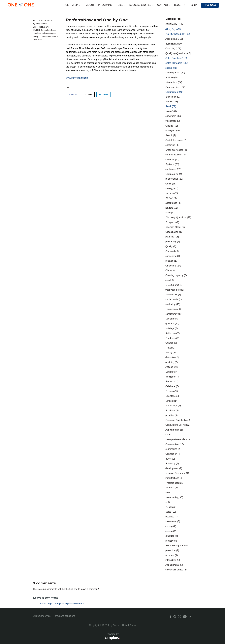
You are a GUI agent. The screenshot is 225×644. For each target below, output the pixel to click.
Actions (172, 367)
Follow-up (172, 463)
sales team (173, 521)
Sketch (171, 135)
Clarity (170, 270)
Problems (172, 410)
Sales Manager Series (178, 546)
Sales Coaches (176, 58)
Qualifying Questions (178, 53)
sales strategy (174, 497)
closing (171, 526)
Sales (171, 512)
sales (171, 111)
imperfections (174, 478)
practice (172, 261)
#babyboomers (175, 290)
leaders (172, 208)
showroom (173, 116)
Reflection (173, 333)
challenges (173, 169)
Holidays (172, 328)
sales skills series (176, 570)
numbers (172, 555)
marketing (173, 304)
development (174, 468)
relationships (174, 179)
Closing (172, 126)
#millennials (173, 295)
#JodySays (44, 27)
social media (174, 299)
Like (68, 87)
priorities (171, 415)
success (172, 193)
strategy (172, 188)
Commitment (45, 36)
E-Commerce (174, 285)
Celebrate (172, 386)
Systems (172, 164)
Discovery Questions (178, 217)
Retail (56, 36)
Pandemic (172, 338)
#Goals (171, 507)
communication (176, 155)
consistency (174, 314)
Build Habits (174, 44)
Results (172, 102)
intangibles (173, 560)
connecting (173, 256)
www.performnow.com (77, 78)
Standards (172, 251)
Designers (172, 319)
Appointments (175, 430)
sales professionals (178, 439)
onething (172, 362)
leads (170, 435)
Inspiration (172, 377)
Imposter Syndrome (177, 473)
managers (173, 131)
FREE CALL (210, 5)
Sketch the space (176, 140)
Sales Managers (49, 33)
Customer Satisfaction (178, 420)
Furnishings (173, 406)
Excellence (173, 97)
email (170, 280)
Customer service (42, 616)
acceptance (173, 203)
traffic (170, 493)
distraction (172, 357)
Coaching (173, 48)
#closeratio (173, 121)
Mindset (172, 401)
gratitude (172, 324)
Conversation (175, 444)
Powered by (77, 636)
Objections (173, 266)
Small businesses (176, 150)
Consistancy (173, 309)
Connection (173, 454)
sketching (172, 145)
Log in (194, 5)
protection (172, 550)
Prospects (172, 222)
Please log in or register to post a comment (62, 604)
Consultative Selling (178, 425)
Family (171, 353)
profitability (173, 242)
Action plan (174, 39)
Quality (171, 246)
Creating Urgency (176, 275)
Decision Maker (175, 227)
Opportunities (175, 87)
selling (36, 36)
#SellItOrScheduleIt (41, 30)
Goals (171, 184)
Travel (170, 348)
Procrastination (175, 483)
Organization (174, 232)
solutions (172, 160)
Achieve (172, 78)
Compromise (174, 174)
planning (172, 237)
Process (172, 391)
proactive (172, 541)
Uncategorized (175, 73)
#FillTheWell (174, 24)
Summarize (173, 449)
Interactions (174, 82)
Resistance (173, 396)
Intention (172, 488)
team (170, 213)
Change (171, 343)
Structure (172, 372)
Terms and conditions (64, 616)
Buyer (170, 459)
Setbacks (172, 381)
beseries (171, 517)
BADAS (171, 198)
